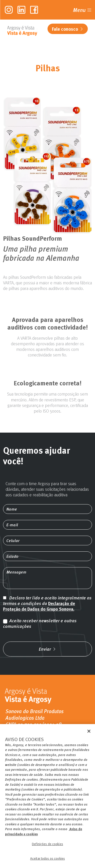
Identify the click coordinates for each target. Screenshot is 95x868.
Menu (82, 10)
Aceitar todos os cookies (48, 861)
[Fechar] (89, 734)
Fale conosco (68, 29)
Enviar (48, 649)
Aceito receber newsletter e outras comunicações (40, 624)
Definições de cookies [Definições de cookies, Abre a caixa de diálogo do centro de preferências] (48, 847)
